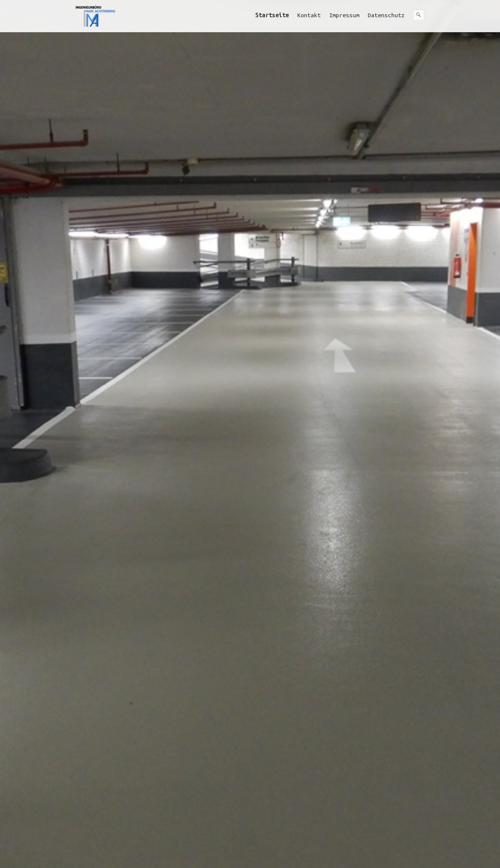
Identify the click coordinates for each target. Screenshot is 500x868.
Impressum (344, 15)
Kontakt (309, 15)
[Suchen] (419, 15)
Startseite (272, 15)
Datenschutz (386, 15)
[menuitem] (272, 15)
